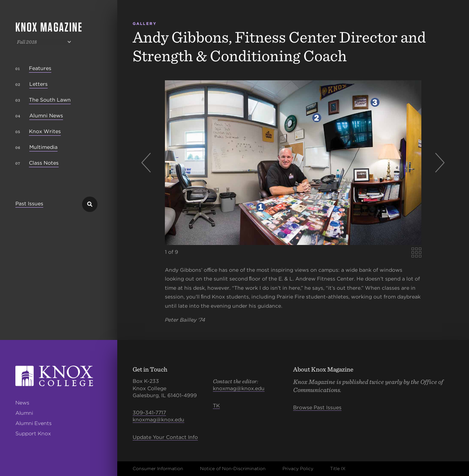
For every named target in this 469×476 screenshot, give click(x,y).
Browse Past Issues (317, 407)
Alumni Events (34, 423)
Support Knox (33, 433)
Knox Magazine (49, 27)
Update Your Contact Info (165, 437)
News (22, 403)
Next (437, 163)
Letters (38, 84)
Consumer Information (158, 468)
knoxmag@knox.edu (158, 420)
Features (40, 68)
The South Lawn (50, 100)
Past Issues (29, 204)
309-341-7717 (149, 413)
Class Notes (44, 163)
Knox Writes (45, 131)
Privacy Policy (298, 468)
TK (216, 406)
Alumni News (46, 116)
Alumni (24, 413)
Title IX (338, 468)
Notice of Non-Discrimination (233, 468)
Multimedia (43, 147)
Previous (149, 163)
